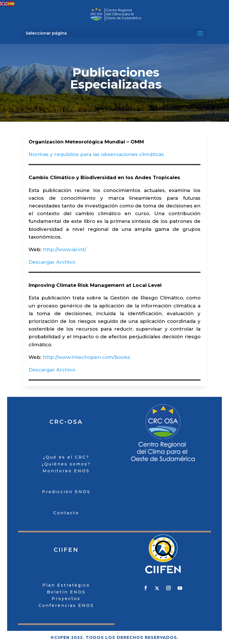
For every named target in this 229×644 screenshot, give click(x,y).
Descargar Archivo (52, 262)
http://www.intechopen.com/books (87, 357)
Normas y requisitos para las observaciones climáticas (96, 154)
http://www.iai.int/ (65, 249)
